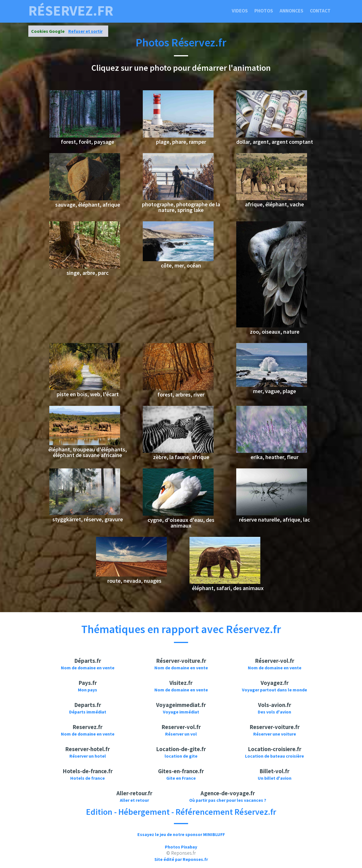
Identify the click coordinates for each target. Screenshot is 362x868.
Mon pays (88, 690)
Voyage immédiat (181, 712)
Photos (264, 11)
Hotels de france (88, 778)
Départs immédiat (88, 712)
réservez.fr (71, 11)
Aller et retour (134, 800)
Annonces (291, 11)
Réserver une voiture (275, 734)
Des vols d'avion (274, 712)
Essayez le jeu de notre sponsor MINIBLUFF (181, 834)
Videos (240, 11)
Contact (320, 11)
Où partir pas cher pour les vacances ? (228, 800)
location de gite (181, 756)
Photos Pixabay (181, 847)
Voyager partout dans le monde (274, 690)
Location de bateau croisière (274, 756)
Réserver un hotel (88, 756)
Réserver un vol (181, 734)
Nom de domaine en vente (88, 668)
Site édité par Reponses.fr (181, 859)
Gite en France (181, 778)
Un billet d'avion (275, 778)
